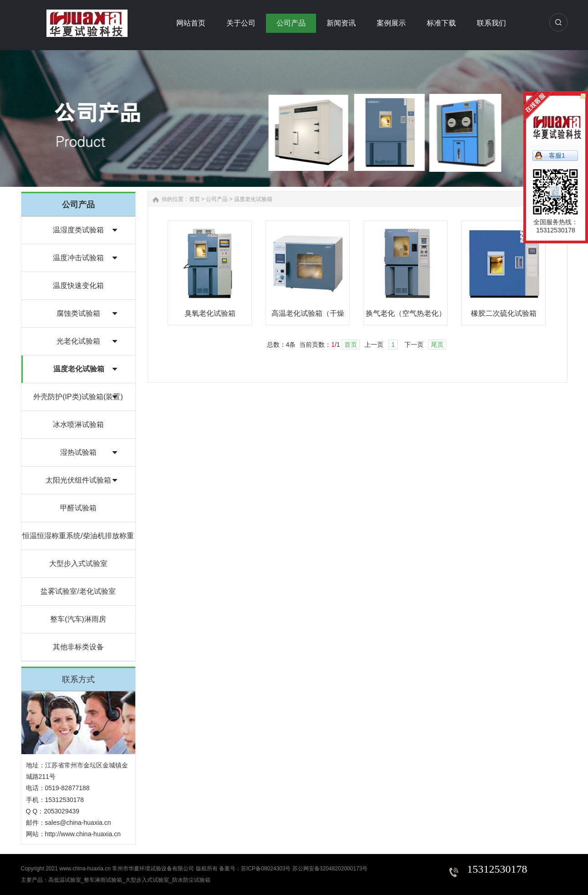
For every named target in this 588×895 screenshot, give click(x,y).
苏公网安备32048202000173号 (330, 869)
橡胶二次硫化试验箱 (504, 313)
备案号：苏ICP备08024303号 (255, 869)
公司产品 (217, 199)
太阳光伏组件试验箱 (78, 480)
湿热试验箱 (78, 452)
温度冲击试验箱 (78, 258)
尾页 (437, 345)
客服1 (557, 155)
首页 (194, 199)
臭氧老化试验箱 (210, 313)
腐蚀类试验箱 (78, 313)
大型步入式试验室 (78, 563)
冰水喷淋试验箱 (78, 424)
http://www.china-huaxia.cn (83, 834)
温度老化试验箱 (79, 369)
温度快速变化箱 (78, 285)
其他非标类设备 (78, 647)
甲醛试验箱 (78, 508)
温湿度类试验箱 (78, 230)
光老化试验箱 (78, 341)
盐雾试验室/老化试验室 (78, 591)
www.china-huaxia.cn (85, 869)
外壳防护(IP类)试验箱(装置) (78, 397)
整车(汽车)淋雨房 (78, 619)
